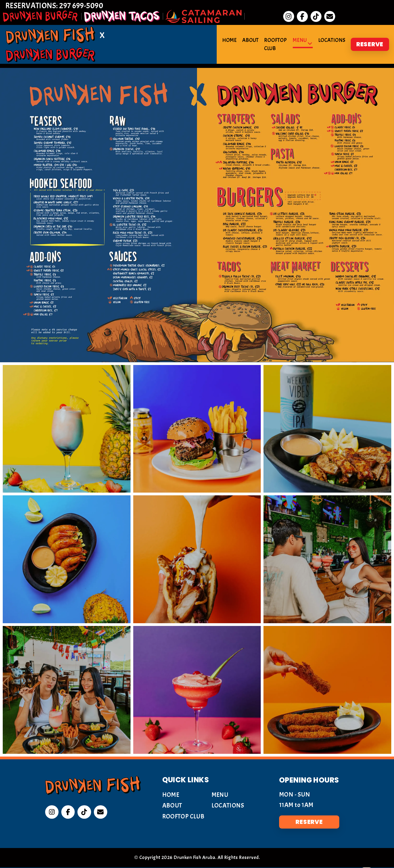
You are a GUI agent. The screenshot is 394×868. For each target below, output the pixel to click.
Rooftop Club (269, 30)
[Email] (101, 813)
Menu (299, 30)
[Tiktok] (85, 813)
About (238, 30)
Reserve (370, 30)
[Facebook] (68, 813)
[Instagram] (52, 813)
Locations (331, 30)
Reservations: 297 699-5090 (58, 7)
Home (217, 30)
